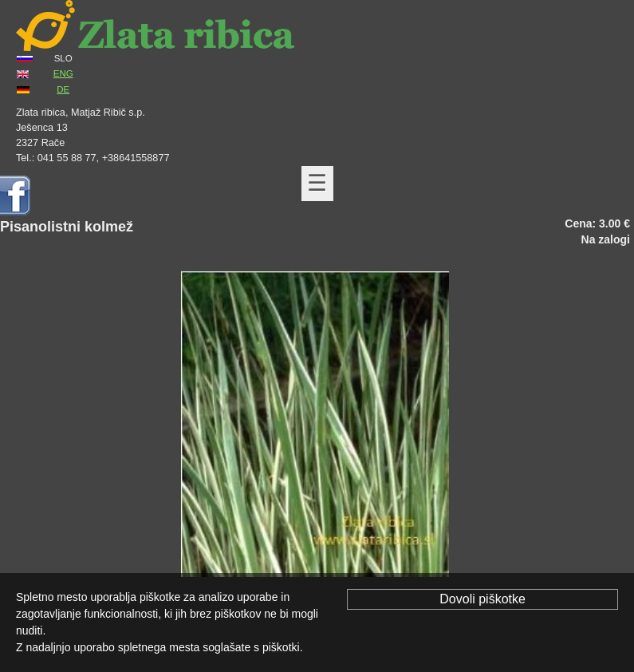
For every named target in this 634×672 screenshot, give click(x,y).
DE (63, 89)
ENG (63, 73)
